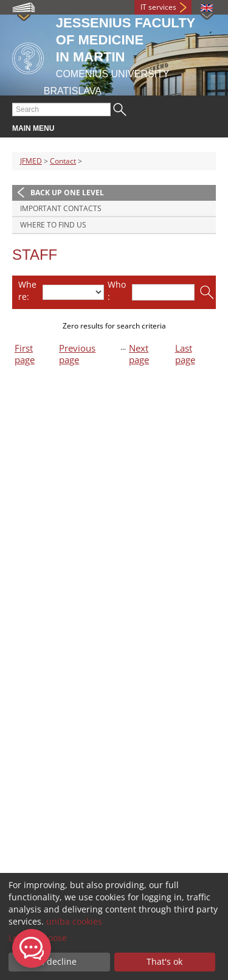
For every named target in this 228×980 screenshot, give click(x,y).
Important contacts (61, 208)
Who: (117, 290)
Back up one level (67, 193)
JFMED (31, 161)
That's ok (164, 961)
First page (25, 354)
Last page (185, 354)
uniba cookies (74, 921)
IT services (158, 7)
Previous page (77, 354)
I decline (59, 961)
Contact (63, 161)
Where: (27, 290)
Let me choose (38, 938)
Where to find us (53, 225)
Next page (139, 354)
